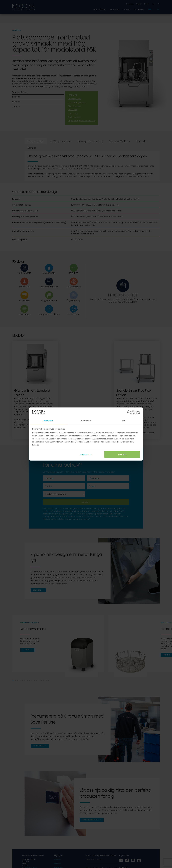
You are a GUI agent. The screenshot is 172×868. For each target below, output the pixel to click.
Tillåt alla (122, 454)
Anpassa (86, 454)
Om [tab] (124, 421)
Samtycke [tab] (48, 421)
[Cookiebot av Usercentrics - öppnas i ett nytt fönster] (129, 412)
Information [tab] (86, 421)
